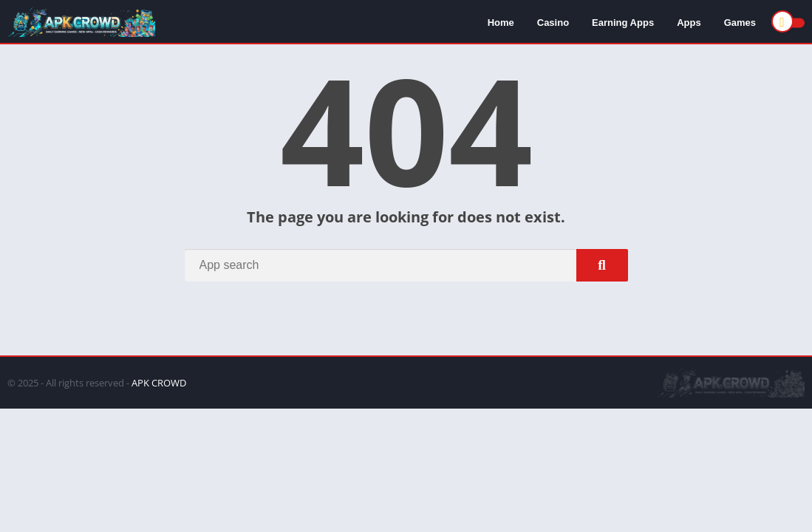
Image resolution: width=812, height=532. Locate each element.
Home (501, 23)
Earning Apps (623, 23)
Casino (553, 23)
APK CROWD (159, 383)
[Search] (406, 265)
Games (740, 23)
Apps (689, 23)
